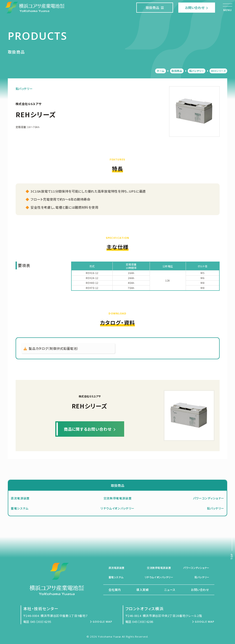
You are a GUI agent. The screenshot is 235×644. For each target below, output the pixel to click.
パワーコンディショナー (209, 498)
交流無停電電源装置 (118, 498)
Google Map (101, 622)
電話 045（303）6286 (139, 622)
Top (232, 557)
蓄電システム (20, 508)
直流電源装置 (20, 498)
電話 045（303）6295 (37, 622)
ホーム (161, 71)
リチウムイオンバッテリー (117, 508)
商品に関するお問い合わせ (90, 429)
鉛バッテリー (197, 71)
